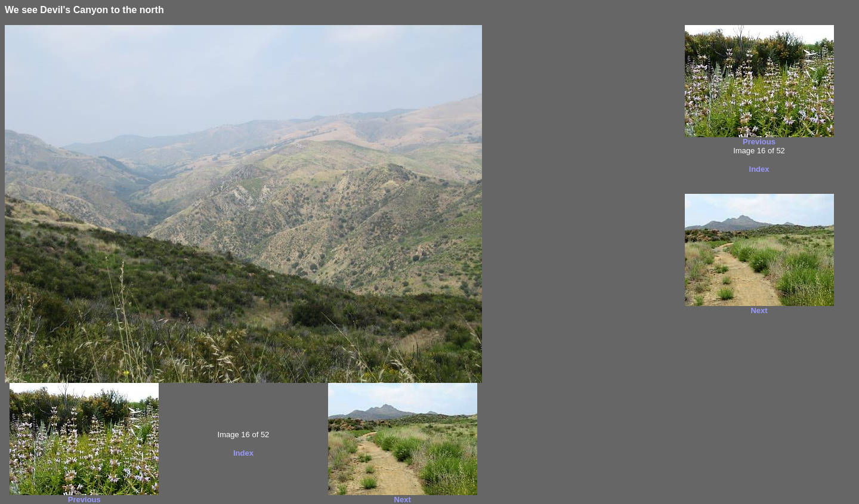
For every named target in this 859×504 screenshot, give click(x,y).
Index (243, 453)
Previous (84, 500)
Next (403, 500)
